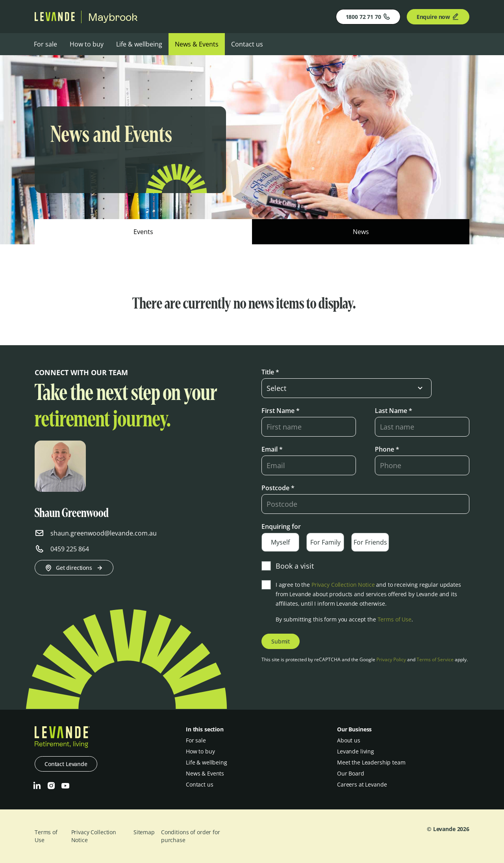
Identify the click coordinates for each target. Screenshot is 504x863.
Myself (280, 542)
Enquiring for (281, 526)
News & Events (197, 44)
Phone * (387, 449)
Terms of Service (435, 659)
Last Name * (394, 411)
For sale (45, 44)
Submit (281, 641)
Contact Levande (66, 764)
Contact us (247, 44)
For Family (325, 542)
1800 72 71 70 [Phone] (368, 17)
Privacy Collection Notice (343, 585)
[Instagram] (51, 786)
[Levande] (55, 19)
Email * (272, 449)
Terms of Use (395, 619)
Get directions (74, 568)
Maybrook (113, 17)
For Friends (370, 542)
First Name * (281, 411)
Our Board (351, 773)
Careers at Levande (362, 784)
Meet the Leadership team (371, 762)
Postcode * (278, 488)
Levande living (356, 751)
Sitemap (144, 832)
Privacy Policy (391, 659)
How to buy (87, 44)
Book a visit (288, 566)
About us (349, 740)
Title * (270, 372)
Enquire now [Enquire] (438, 17)
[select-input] (346, 388)
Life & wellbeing (139, 44)
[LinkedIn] (37, 786)
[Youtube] (65, 786)
